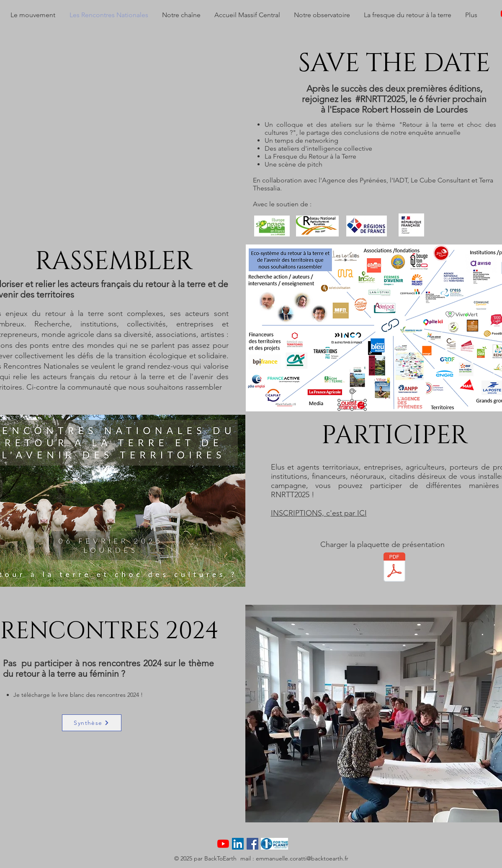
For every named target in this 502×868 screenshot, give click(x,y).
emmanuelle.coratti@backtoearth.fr (302, 858)
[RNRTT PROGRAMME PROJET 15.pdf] (394, 568)
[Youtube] (223, 844)
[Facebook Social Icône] (252, 844)
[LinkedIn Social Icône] (238, 844)
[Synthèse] (92, 723)
